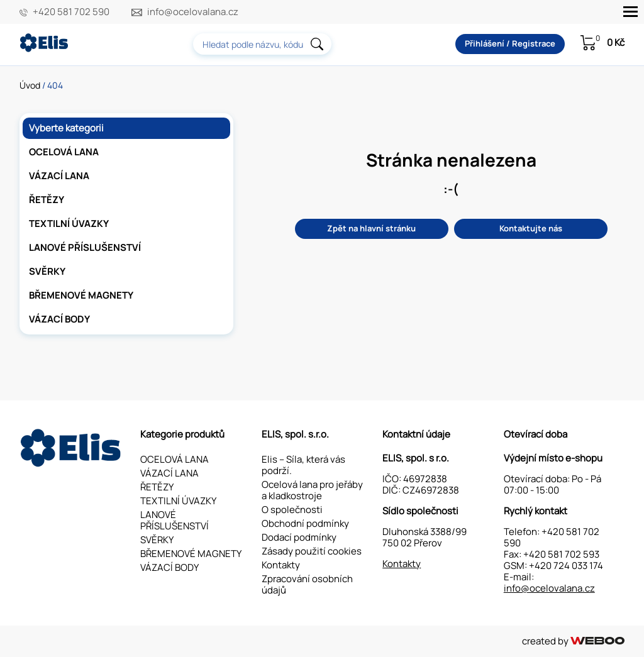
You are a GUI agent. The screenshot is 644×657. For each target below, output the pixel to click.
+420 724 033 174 (566, 566)
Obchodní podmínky (305, 523)
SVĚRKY (47, 271)
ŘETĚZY (47, 200)
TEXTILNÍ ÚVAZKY (69, 224)
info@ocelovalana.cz (193, 12)
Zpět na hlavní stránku (371, 228)
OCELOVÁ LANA (64, 152)
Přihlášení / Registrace (510, 43)
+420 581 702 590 (71, 12)
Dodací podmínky (299, 537)
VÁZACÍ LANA (59, 176)
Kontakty (281, 565)
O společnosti (292, 510)
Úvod (30, 85)
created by (573, 641)
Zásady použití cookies (312, 551)
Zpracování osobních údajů (307, 584)
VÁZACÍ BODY (59, 319)
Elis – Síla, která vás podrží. (303, 465)
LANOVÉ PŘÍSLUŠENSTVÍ (85, 247)
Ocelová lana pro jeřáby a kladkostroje (312, 490)
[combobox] (262, 44)
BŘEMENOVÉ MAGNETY (81, 295)
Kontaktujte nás (531, 228)
